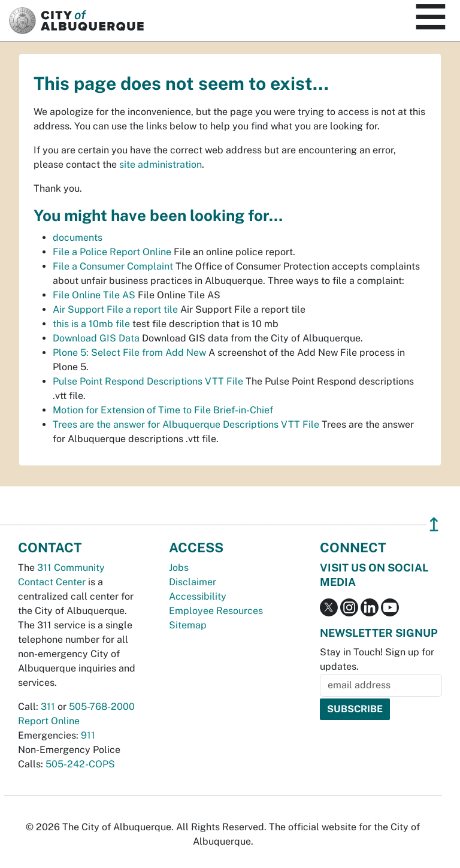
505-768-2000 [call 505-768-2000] (102, 707)
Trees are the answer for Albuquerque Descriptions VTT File (186, 424)
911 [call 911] (88, 735)
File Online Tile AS (94, 295)
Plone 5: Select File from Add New (129, 353)
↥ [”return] (434, 524)
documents (78, 238)
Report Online (49, 721)
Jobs (179, 568)
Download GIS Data (96, 338)
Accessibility (198, 596)
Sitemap (188, 625)
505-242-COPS (80, 764)
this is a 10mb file (91, 324)
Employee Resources (216, 611)
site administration (161, 164)
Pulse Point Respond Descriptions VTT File (148, 381)
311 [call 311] (48, 707)
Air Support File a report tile (115, 309)
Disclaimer (193, 582)
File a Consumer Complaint (113, 266)
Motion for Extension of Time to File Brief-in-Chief (163, 410)
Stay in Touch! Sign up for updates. (377, 659)
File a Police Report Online (112, 252)
